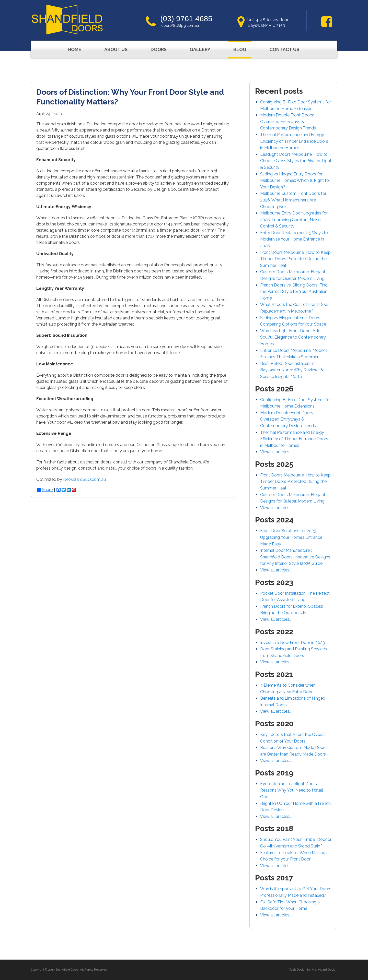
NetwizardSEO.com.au (84, 479)
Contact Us (284, 49)
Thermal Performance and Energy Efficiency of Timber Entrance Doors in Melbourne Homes (294, 141)
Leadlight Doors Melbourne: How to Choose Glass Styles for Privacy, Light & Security (296, 161)
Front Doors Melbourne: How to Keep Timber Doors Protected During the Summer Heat (295, 259)
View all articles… (276, 452)
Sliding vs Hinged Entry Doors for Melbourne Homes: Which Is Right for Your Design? (295, 181)
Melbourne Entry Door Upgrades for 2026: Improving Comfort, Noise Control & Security (294, 220)
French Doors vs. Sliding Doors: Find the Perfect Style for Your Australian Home (294, 292)
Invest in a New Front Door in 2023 (292, 643)
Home (74, 49)
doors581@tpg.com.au (180, 26)
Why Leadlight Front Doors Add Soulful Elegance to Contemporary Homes (293, 337)
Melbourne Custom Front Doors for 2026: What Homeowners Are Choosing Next (293, 200)
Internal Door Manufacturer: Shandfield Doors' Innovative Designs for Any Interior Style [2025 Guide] (295, 557)
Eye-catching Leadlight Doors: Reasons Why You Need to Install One (292, 790)
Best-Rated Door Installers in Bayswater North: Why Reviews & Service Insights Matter (292, 370)
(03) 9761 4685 (186, 19)
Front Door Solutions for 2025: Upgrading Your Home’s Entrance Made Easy (291, 537)
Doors (159, 49)
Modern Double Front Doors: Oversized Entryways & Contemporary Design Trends (288, 122)
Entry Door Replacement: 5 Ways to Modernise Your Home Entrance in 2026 (294, 239)
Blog (240, 49)
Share (45, 490)
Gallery (200, 49)
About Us (116, 49)
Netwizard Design (325, 970)
